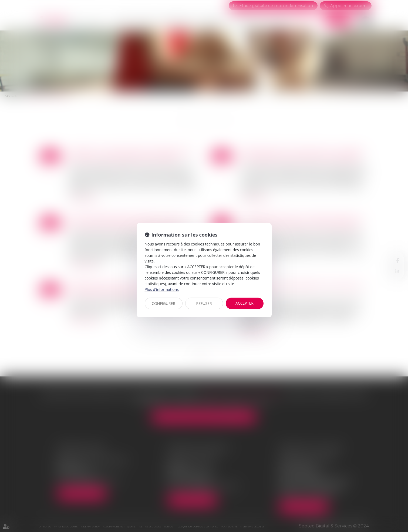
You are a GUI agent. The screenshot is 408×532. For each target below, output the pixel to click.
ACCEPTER (245, 303)
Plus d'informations (162, 289)
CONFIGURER (163, 303)
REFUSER (204, 303)
